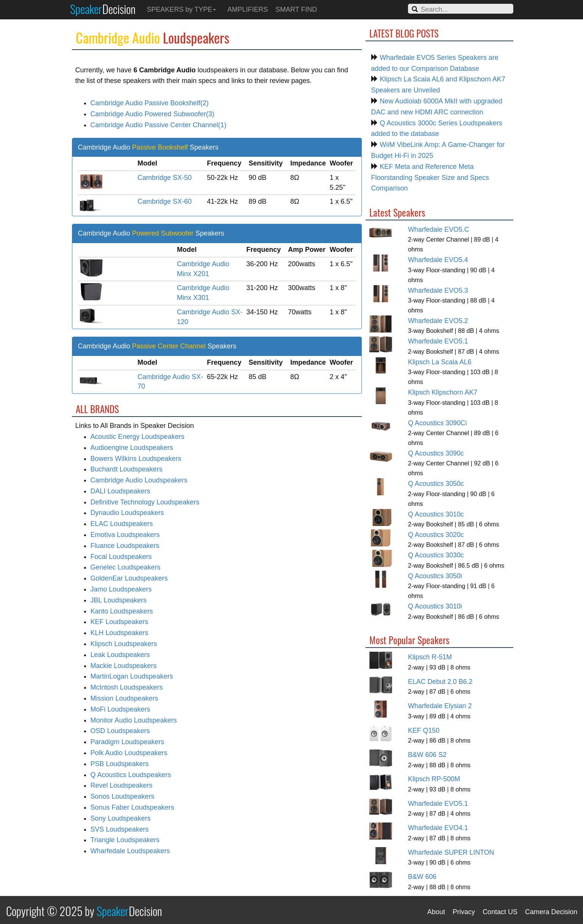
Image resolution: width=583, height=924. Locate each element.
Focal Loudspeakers (121, 557)
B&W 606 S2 (427, 755)
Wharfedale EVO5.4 (438, 260)
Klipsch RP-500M (434, 779)
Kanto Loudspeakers (122, 611)
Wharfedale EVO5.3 (438, 290)
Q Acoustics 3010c (436, 514)
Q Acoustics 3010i (435, 606)
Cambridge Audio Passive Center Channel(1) (159, 125)
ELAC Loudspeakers (122, 524)
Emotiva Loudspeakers (125, 535)
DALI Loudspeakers (120, 491)
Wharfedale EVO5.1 (438, 341)
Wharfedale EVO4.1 (438, 828)
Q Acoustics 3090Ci (437, 423)
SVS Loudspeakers (120, 829)
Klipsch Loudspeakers (124, 644)
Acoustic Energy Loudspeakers (138, 437)
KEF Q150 (424, 730)
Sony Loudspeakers (121, 818)
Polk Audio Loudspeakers (129, 753)
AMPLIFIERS (248, 9)
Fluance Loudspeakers (125, 546)
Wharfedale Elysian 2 (440, 706)
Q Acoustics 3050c (436, 484)
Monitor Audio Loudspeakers (134, 720)
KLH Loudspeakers (120, 633)
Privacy (464, 912)
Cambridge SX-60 (165, 201)
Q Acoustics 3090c (436, 453)
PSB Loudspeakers (120, 764)
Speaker (103, 9)
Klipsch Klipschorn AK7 (443, 392)
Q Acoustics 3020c (436, 535)
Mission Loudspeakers (124, 698)
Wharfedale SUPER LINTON (451, 852)
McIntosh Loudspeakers (127, 687)
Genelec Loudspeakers (126, 567)
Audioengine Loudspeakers (132, 448)
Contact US (500, 912)
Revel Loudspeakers (122, 785)
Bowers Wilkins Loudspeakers (136, 459)
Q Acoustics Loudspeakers (131, 775)
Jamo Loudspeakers (121, 589)
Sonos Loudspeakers (123, 796)
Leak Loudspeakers (120, 655)
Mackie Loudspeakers (124, 666)
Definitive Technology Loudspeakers (145, 502)
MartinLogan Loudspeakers (132, 676)
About (436, 912)
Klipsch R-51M (430, 657)
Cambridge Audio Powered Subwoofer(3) (152, 114)
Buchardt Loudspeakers (127, 469)
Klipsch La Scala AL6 (440, 362)
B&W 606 (422, 877)
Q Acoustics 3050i (435, 576)
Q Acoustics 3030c (436, 555)
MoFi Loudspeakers (120, 709)
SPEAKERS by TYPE (182, 9)
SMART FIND (296, 9)
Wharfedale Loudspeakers (130, 851)
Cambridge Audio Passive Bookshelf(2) (150, 103)
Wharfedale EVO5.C (438, 229)
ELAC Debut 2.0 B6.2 (440, 682)
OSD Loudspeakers (120, 731)
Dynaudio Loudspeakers (127, 513)
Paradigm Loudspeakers (127, 742)
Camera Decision (551, 912)
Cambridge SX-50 (165, 178)
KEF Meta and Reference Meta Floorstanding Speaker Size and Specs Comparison (430, 178)
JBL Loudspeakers (119, 600)
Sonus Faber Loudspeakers (132, 807)
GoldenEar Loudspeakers (129, 578)
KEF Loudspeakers (120, 622)
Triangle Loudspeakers (125, 840)
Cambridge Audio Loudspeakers (139, 480)
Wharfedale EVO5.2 (438, 321)
